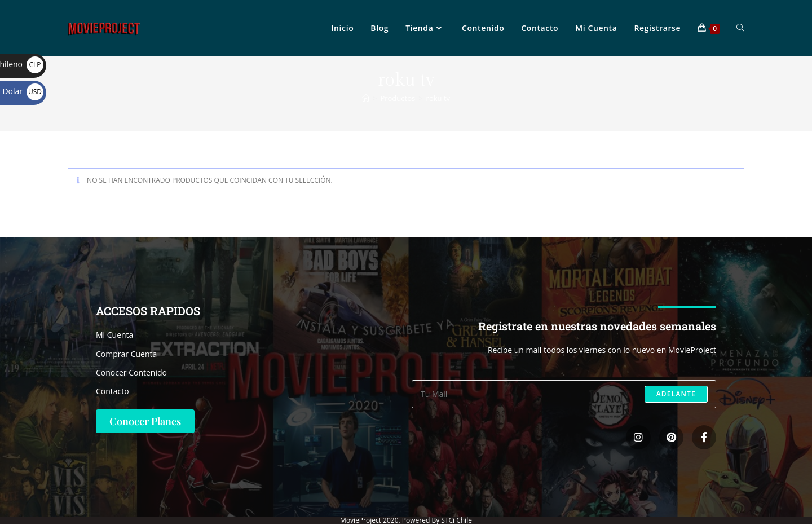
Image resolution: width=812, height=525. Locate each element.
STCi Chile (456, 520)
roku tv (438, 98)
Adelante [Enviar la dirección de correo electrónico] (676, 394)
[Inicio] (366, 98)
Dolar (23, 91)
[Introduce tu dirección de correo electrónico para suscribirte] (564, 394)
